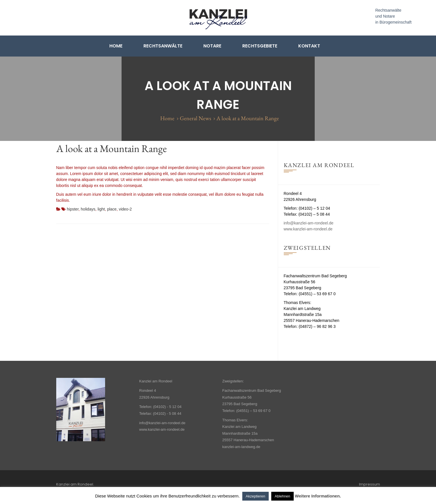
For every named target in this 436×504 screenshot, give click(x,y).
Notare (212, 46)
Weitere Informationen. (318, 496)
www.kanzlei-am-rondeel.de (308, 229)
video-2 (125, 209)
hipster (73, 209)
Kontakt (309, 46)
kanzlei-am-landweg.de (241, 447)
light (101, 209)
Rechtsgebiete (260, 46)
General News (195, 118)
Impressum (370, 484)
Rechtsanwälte (163, 46)
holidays (88, 209)
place (112, 209)
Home (116, 46)
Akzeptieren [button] (255, 496)
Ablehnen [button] (282, 496)
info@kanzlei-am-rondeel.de (309, 223)
